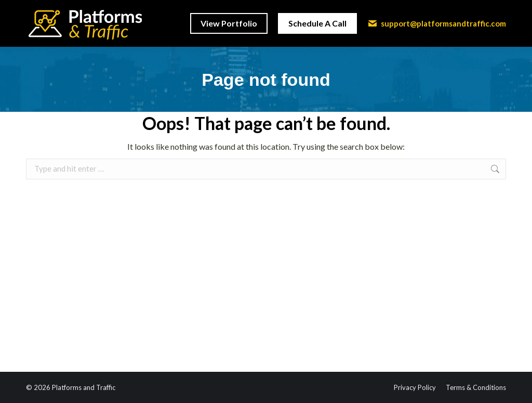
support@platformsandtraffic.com (437, 23)
